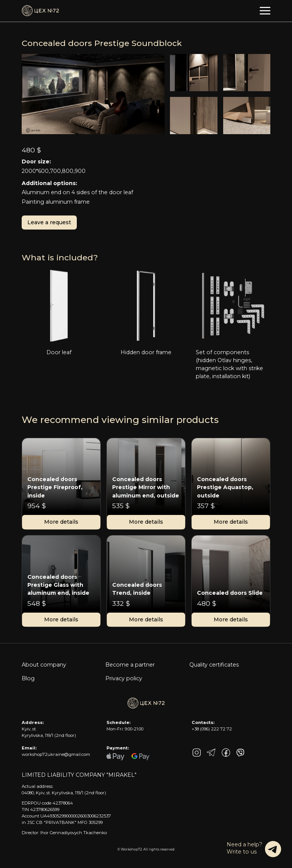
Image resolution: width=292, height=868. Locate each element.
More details (61, 522)
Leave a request (49, 222)
